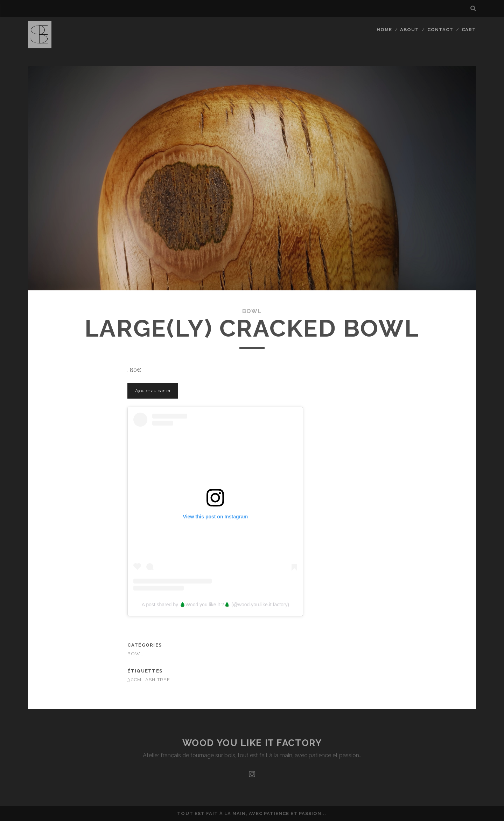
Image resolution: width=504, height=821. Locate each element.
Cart (469, 30)
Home (384, 30)
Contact (440, 30)
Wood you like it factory (252, 743)
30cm (134, 680)
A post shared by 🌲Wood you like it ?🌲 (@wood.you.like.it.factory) (215, 605)
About (409, 30)
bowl (252, 311)
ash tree (158, 680)
